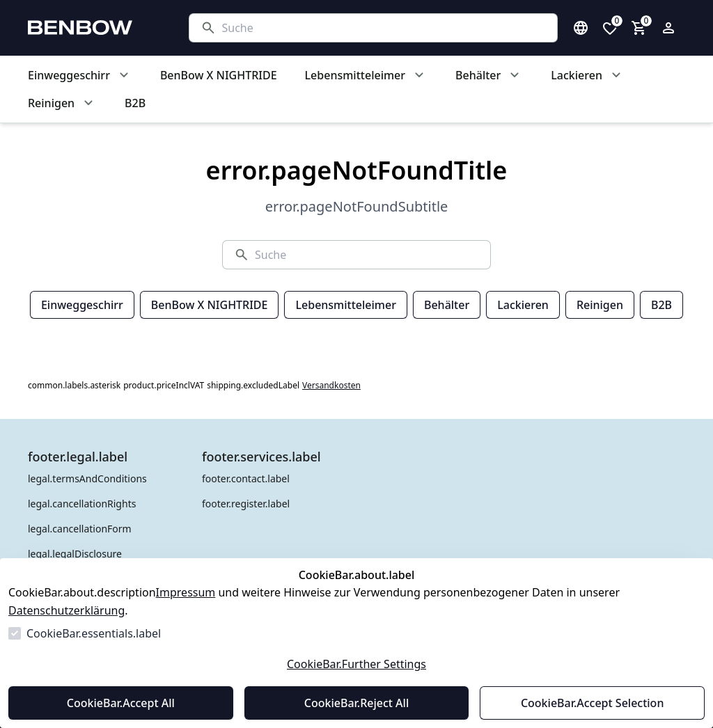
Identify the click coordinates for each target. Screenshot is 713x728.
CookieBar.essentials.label (94, 633)
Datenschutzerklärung (66, 610)
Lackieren (523, 305)
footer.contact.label (246, 478)
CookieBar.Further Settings (356, 664)
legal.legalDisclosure (75, 554)
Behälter (447, 305)
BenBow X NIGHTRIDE (210, 305)
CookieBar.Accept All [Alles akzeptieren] (121, 703)
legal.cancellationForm (80, 529)
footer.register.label (246, 504)
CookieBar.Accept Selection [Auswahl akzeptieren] (593, 703)
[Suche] (384, 28)
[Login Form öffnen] (668, 28)
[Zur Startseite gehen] (95, 28)
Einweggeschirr (82, 305)
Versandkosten (331, 386)
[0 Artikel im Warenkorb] (639, 28)
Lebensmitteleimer (345, 305)
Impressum (186, 592)
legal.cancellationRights (82, 504)
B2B (661, 305)
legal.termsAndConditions (87, 478)
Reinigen (600, 305)
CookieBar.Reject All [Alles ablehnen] (356, 703)
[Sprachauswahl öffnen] (581, 28)
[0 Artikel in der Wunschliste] (610, 28)
